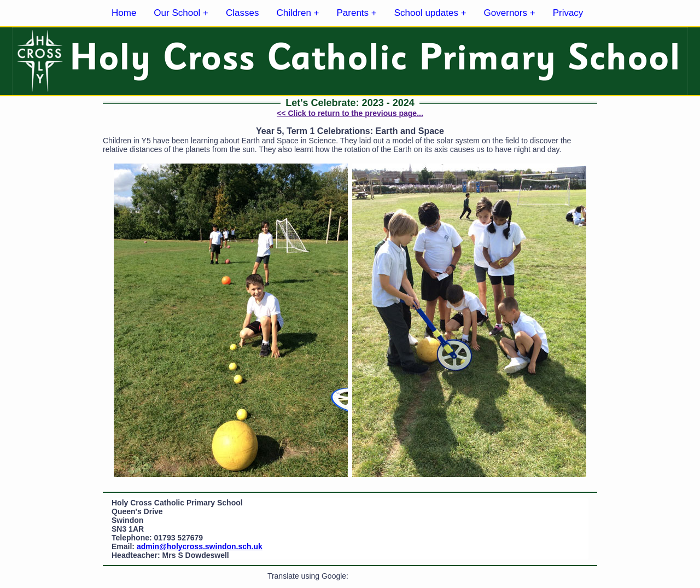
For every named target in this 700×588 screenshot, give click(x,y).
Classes (242, 13)
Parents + (357, 13)
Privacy (568, 13)
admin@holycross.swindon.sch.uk (200, 546)
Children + (298, 13)
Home (124, 13)
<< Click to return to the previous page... (350, 113)
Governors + (510, 13)
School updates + (430, 13)
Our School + (181, 13)
